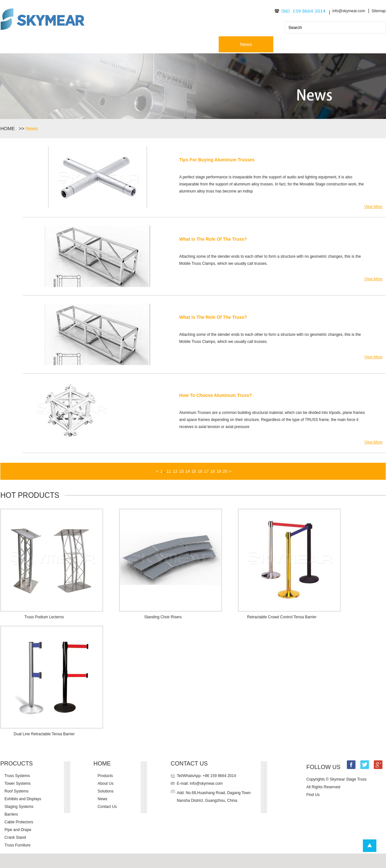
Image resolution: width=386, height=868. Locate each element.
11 (169, 471)
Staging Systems (19, 807)
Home (28, 44)
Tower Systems (18, 783)
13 (181, 471)
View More (373, 207)
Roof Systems (17, 791)
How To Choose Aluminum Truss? (215, 395)
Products (82, 44)
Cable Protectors (19, 822)
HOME (9, 128)
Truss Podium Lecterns (44, 617)
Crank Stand (15, 837)
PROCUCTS (17, 764)
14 (188, 471)
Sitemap (379, 11)
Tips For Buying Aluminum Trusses (217, 160)
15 (194, 471)
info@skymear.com (349, 11)
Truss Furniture (18, 845)
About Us (137, 44)
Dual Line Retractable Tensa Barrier (44, 734)
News (246, 44)
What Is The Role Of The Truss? (213, 239)
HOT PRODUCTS (30, 495)
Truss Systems (17, 776)
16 (200, 471)
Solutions (191, 44)
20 (225, 471)
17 (206, 471)
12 (175, 471)
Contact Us (301, 44)
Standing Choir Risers (163, 617)
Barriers (11, 814)
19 (219, 471)
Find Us (313, 795)
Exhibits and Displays (23, 799)
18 (213, 471)
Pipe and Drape (18, 830)
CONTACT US (189, 764)
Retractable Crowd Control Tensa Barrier (282, 617)
